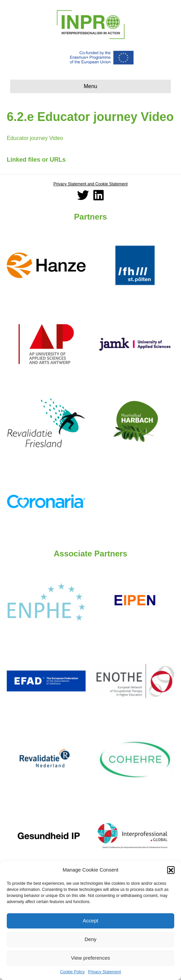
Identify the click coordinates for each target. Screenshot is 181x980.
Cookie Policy (72, 972)
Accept (91, 921)
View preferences (91, 958)
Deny (90, 939)
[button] (171, 870)
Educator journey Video (35, 138)
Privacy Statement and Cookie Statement (90, 184)
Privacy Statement (104, 972)
